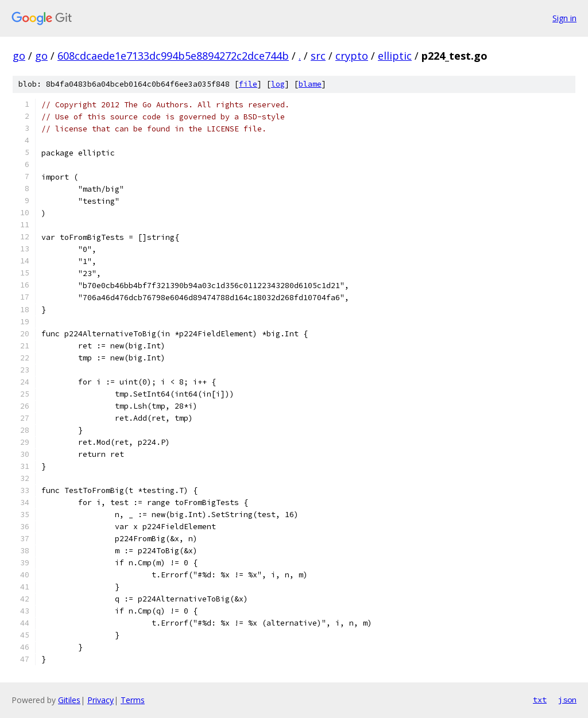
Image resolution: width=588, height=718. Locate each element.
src (318, 56)
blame (310, 84)
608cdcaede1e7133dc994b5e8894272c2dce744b (173, 56)
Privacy (100, 700)
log (278, 84)
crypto (352, 56)
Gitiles (69, 700)
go (19, 56)
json (567, 700)
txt (540, 700)
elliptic (395, 56)
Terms (133, 700)
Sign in (564, 18)
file (248, 84)
